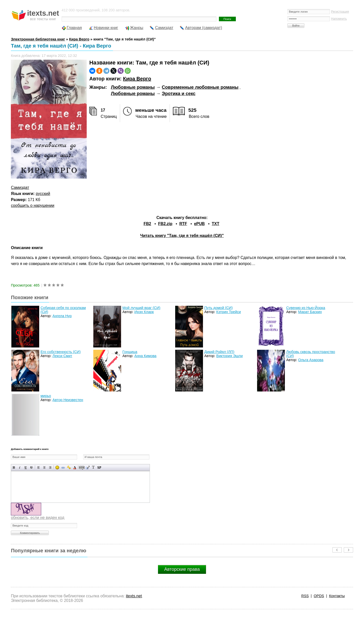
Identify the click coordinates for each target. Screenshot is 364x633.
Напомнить (339, 19)
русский (43, 194)
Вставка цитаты (88, 467)
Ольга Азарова (311, 360)
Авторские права (182, 569)
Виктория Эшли (230, 356)
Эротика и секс (179, 94)
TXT (216, 224)
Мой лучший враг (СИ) (141, 308)
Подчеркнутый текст (26, 467)
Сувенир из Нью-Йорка (306, 308)
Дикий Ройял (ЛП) (219, 352)
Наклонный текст (20, 467)
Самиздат (164, 28)
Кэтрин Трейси (229, 312)
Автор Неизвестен (68, 400)
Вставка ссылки (63, 467)
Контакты (337, 596)
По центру (44, 467)
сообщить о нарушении (33, 205)
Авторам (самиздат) (203, 28)
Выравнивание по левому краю (39, 467)
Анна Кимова (145, 356)
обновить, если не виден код (38, 518)
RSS (305, 596)
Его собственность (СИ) (61, 352)
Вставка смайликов (57, 467)
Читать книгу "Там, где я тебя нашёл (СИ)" (182, 236)
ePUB (199, 224)
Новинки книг (106, 28)
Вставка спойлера (99, 467)
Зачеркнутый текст (31, 467)
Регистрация (340, 12)
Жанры (137, 28)
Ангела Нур (62, 316)
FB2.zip (165, 224)
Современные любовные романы (200, 87)
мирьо (46, 396)
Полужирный (14, 467)
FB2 (147, 224)
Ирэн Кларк (144, 312)
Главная (74, 28)
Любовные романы (133, 87)
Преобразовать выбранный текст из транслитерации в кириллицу (93, 467)
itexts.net (134, 596)
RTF (183, 224)
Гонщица (130, 352)
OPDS (319, 596)
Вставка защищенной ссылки (69, 467)
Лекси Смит (62, 356)
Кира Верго (137, 79)
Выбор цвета (75, 467)
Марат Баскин (310, 312)
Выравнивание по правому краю (50, 467)
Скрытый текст (82, 467)
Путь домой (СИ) (218, 308)
